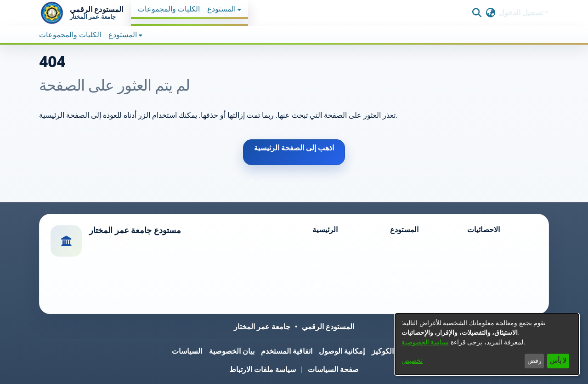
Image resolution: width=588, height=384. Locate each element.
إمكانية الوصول (342, 351)
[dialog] (487, 344)
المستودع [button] (221, 9)
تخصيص (412, 361)
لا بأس (558, 361)
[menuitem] (224, 9)
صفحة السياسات (333, 370)
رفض (534, 361)
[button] (81, 13)
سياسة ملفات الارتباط (263, 370)
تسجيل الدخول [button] (522, 13)
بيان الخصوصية (232, 351)
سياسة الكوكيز (394, 351)
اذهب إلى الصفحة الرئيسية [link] (294, 148)
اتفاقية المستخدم (287, 351)
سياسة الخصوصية (425, 342)
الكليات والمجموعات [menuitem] (169, 9)
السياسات (187, 351)
